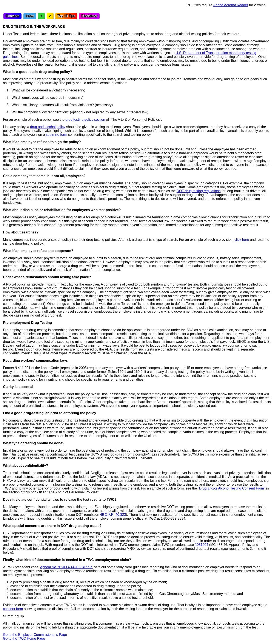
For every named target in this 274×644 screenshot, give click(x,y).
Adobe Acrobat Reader (231, 5)
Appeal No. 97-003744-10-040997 (66, 567)
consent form (13, 609)
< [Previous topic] (41, 16)
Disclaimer (89, 16)
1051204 (202, 545)
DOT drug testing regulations (199, 191)
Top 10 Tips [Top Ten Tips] (66, 16)
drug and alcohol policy (48, 127)
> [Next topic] (50, 16)
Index (30, 16)
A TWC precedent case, (22, 567)
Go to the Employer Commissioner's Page (35, 635)
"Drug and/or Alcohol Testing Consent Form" (232, 488)
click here (242, 240)
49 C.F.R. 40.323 (113, 515)
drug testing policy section (85, 120)
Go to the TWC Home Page (24, 639)
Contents (12, 16)
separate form (56, 135)
